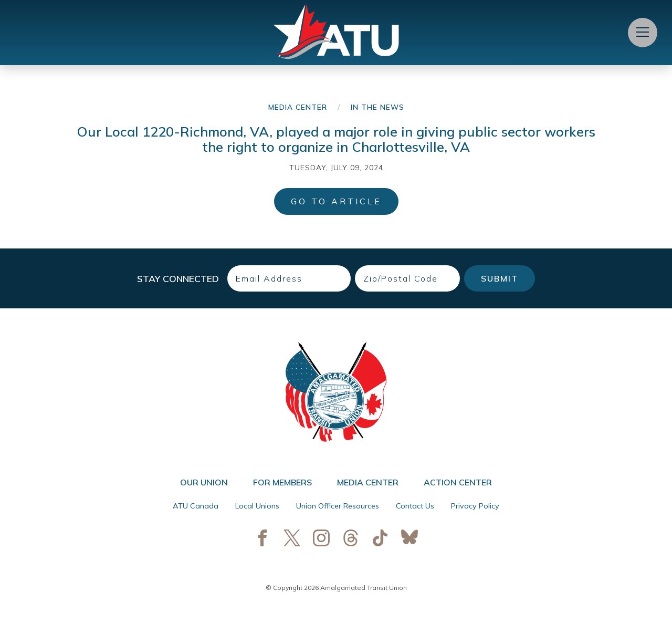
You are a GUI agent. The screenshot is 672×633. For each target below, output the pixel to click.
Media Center (298, 107)
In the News (377, 107)
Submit (500, 278)
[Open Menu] (643, 33)
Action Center (458, 482)
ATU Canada (196, 506)
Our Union (204, 482)
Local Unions (257, 506)
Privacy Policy (475, 506)
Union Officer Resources (338, 506)
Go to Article (336, 201)
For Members (282, 482)
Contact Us (415, 506)
